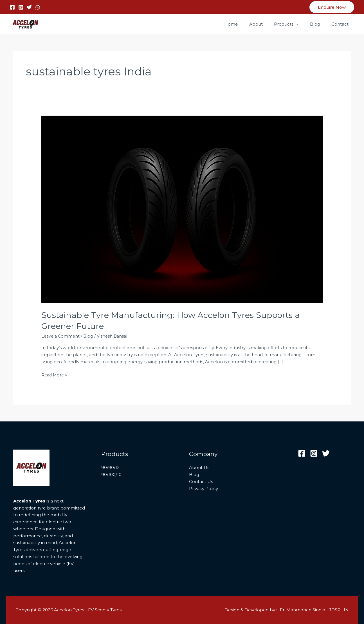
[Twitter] (29, 7)
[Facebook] (12, 7)
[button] (332, 7)
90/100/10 (111, 474)
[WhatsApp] (38, 7)
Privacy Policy (204, 488)
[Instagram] (21, 7)
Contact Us (201, 482)
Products (293, 24)
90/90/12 (110, 467)
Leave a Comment (61, 336)
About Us (199, 467)
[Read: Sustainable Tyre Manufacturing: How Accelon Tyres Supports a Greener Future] (182, 209)
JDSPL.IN (339, 610)
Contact (341, 24)
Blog (319, 24)
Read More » (55, 375)
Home (244, 24)
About (266, 24)
